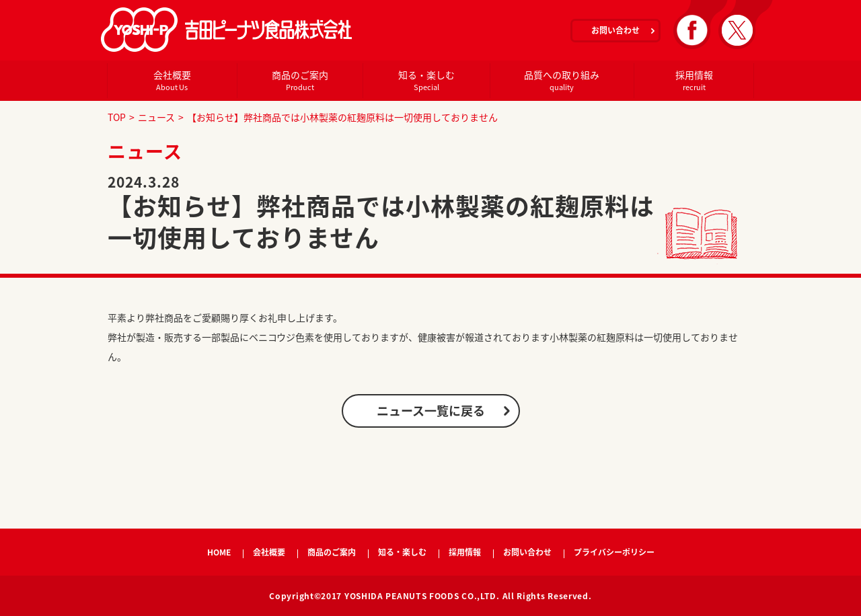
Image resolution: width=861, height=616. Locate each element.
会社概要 (172, 80)
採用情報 (694, 80)
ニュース (156, 117)
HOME (219, 552)
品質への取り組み (562, 80)
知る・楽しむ (426, 80)
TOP (117, 117)
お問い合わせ (615, 30)
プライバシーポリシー (614, 552)
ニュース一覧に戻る (431, 411)
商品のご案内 (300, 80)
